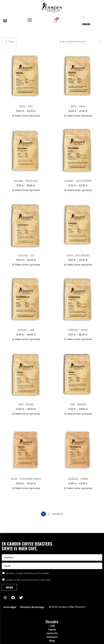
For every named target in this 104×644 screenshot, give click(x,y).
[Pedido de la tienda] (79, 42)
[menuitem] (86, 24)
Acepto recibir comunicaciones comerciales (28, 580)
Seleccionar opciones (26, 116)
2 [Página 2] (49, 514)
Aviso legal (10, 607)
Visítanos (52, 637)
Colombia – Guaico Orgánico (78, 181)
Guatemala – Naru (26, 330)
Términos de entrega (32, 607)
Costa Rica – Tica (26, 255)
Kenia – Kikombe (26, 404)
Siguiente (58, 514)
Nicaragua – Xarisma (78, 479)
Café (52, 626)
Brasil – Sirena (78, 106)
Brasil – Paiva (26, 106)
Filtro (10, 42)
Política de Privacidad (37, 573)
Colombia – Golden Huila (26, 181)
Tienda (52, 629)
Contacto (52, 633)
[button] (5, 21)
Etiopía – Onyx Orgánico (78, 255)
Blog (52, 640)
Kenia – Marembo (78, 404)
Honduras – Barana (78, 330)
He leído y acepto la (27, 573)
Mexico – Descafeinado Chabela (26, 479)
